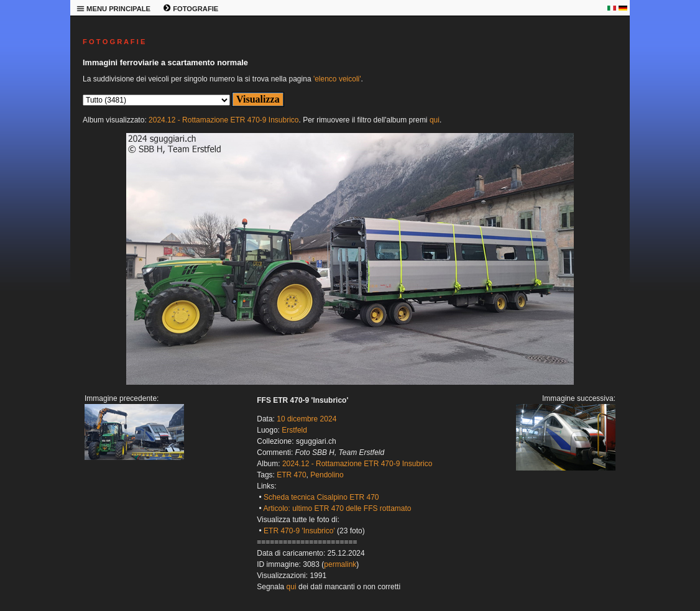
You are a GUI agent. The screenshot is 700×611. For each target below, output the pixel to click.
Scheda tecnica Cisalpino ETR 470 (321, 497)
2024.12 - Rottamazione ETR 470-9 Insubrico (223, 120)
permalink (340, 564)
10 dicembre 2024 (306, 419)
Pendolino (327, 475)
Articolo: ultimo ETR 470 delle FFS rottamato (337, 508)
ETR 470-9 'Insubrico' (299, 531)
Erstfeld (294, 430)
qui (435, 120)
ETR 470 (291, 475)
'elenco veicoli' (337, 79)
